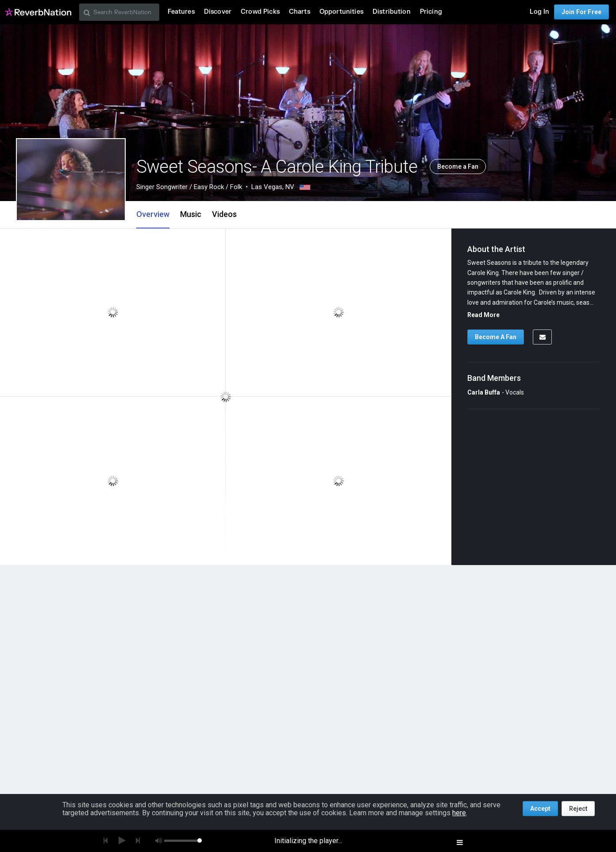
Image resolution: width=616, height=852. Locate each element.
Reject (578, 809)
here (459, 813)
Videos (224, 214)
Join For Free (581, 12)
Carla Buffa (484, 392)
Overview (153, 214)
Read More (483, 315)
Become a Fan (458, 167)
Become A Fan (496, 337)
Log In (539, 12)
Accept (540, 809)
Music (191, 214)
